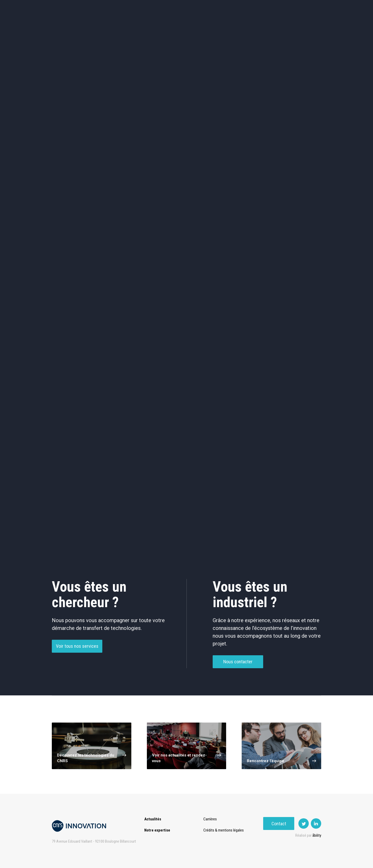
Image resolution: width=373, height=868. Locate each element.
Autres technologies (296, 202)
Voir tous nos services (77, 649)
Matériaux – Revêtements (132, 202)
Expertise (122, 26)
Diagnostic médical (77, 202)
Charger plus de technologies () (187, 528)
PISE (245, 26)
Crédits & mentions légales (225, 830)
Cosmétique (132, 158)
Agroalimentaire (296, 158)
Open (226, 26)
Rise (207, 26)
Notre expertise (157, 830)
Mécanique (242, 180)
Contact (306, 26)
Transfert (149, 26)
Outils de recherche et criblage (242, 202)
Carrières (211, 819)
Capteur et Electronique (187, 180)
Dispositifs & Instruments (132, 180)
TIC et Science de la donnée (187, 158)
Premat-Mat (270, 26)
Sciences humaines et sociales (242, 158)
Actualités (94, 26)
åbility (317, 835)
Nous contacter (238, 664)
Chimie (77, 180)
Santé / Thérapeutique (296, 180)
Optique (187, 202)
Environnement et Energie (77, 158)
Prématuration (180, 26)
